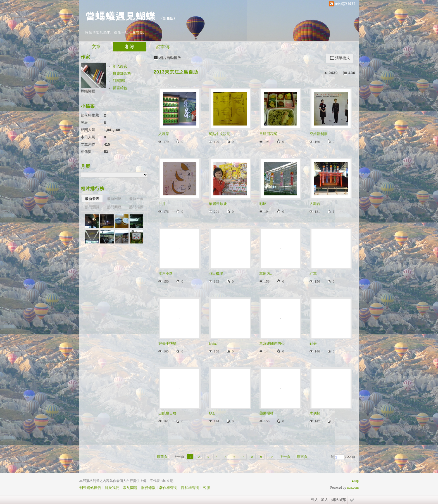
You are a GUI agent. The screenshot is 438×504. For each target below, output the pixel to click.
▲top (355, 481)
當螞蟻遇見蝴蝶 (120, 16)
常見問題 (130, 488)
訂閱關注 (120, 81)
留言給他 (120, 88)
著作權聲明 (168, 488)
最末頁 (302, 457)
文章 (96, 47)
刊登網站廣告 (90, 488)
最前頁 (162, 457)
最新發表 (92, 199)
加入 (325, 500)
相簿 (130, 47)
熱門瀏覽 (92, 207)
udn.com (353, 488)
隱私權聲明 (190, 488)
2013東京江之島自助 (176, 72)
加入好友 (120, 66)
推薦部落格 (122, 73)
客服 (206, 488)
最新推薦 (136, 199)
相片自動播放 (170, 58)
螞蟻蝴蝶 (88, 91)
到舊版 (168, 18)
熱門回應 (114, 207)
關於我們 (112, 488)
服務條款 (148, 488)
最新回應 (114, 199)
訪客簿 (163, 47)
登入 (315, 500)
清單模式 (342, 58)
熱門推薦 (136, 207)
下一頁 (285, 457)
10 (271, 457)
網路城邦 (339, 500)
